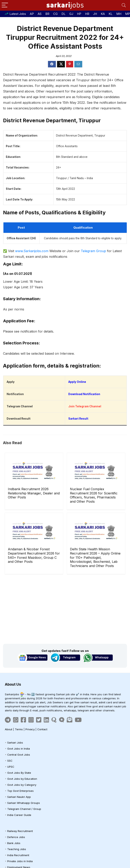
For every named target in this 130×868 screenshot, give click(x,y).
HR (87, 14)
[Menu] (5, 5)
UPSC (11, 767)
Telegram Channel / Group (24, 809)
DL (63, 14)
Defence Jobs (16, 837)
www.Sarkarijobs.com (32, 251)
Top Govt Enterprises (20, 791)
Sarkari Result (78, 419)
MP (128, 14)
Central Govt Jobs (19, 755)
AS (40, 14)
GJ (71, 14)
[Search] (124, 5)
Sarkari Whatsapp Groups (24, 803)
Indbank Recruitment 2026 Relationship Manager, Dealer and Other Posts (34, 493)
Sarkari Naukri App (19, 797)
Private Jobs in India (20, 861)
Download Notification (84, 394)
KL (111, 14)
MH (119, 14)
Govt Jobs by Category (22, 785)
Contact (42, 729)
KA (103, 14)
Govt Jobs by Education (22, 779)
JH (95, 14)
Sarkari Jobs (15, 743)
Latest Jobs (18, 14)
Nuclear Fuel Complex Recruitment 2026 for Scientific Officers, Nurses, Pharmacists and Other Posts (94, 495)
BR (47, 14)
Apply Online (77, 382)
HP (79, 14)
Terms (19, 729)
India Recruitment (18, 855)
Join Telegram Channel (85, 406)
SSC (10, 761)
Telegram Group (93, 251)
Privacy (30, 729)
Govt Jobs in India (19, 749)
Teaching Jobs (17, 849)
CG (55, 14)
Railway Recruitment (20, 831)
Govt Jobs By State (19, 773)
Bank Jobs (14, 843)
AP (32, 14)
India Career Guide (19, 815)
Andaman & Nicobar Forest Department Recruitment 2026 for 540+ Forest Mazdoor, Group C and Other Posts (34, 555)
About (9, 729)
